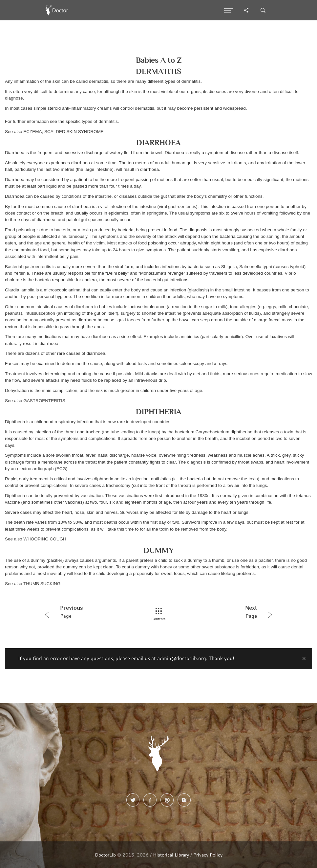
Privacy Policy (208, 855)
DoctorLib (105, 855)
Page (87, 611)
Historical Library (171, 855)
